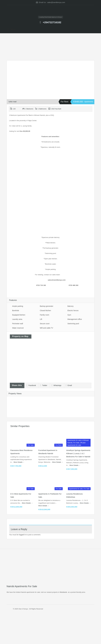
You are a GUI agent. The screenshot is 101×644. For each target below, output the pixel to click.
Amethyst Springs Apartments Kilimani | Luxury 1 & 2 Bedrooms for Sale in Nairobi (78, 453)
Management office (75, 319)
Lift (41, 319)
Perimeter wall (18, 324)
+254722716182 (52, 22)
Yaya (30, 121)
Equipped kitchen (19, 315)
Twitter (44, 385)
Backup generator (47, 306)
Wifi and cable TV (46, 328)
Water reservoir (18, 328)
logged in (22, 535)
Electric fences (73, 311)
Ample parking (18, 306)
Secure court (45, 324)
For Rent (28, 115)
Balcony (71, 306)
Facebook (31, 385)
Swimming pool (73, 324)
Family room (45, 315)
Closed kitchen (45, 311)
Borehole (16, 311)
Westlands (63, 592)
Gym (69, 315)
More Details (19, 462)
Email (69, 385)
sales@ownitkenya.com (56, 2)
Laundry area (17, 319)
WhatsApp (56, 385)
